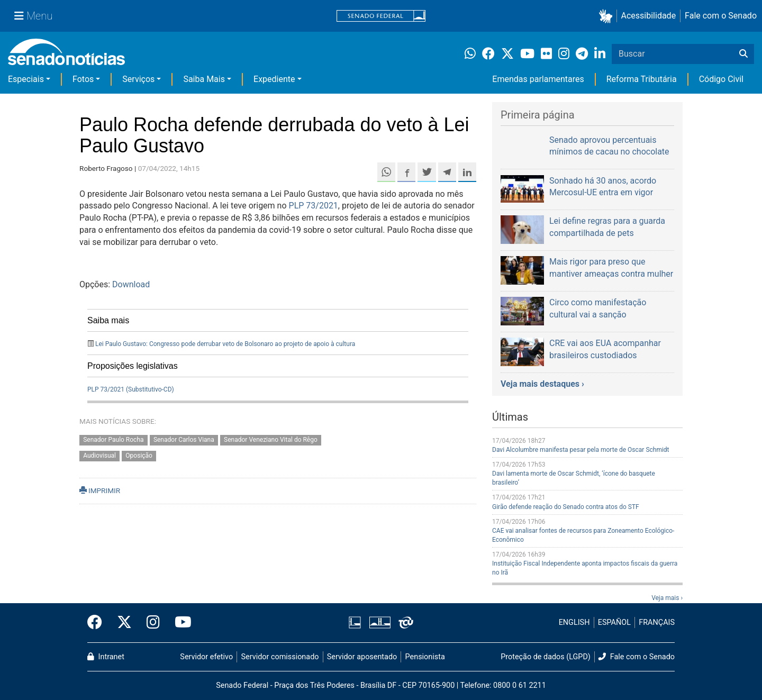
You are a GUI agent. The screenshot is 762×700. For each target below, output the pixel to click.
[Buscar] (743, 54)
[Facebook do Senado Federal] (98, 623)
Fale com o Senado (721, 16)
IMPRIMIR (100, 490)
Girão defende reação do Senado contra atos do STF (566, 507)
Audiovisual (99, 456)
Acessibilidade (649, 16)
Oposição (139, 456)
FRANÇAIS (657, 622)
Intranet (106, 657)
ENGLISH (574, 622)
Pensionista (425, 657)
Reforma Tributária (642, 79)
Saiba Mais (204, 79)
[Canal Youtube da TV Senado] (179, 623)
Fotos (83, 79)
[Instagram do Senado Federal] (153, 623)
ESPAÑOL (614, 622)
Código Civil (721, 79)
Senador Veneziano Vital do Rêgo (271, 440)
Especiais (26, 79)
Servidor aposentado (362, 657)
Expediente (274, 79)
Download (131, 284)
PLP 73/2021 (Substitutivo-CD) (131, 389)
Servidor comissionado (280, 657)
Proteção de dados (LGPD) (546, 657)
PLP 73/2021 (314, 206)
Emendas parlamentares (538, 79)
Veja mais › (667, 598)
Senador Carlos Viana (184, 440)
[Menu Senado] (33, 16)
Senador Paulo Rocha (113, 440)
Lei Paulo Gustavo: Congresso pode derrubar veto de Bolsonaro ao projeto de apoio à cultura (225, 344)
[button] (608, 16)
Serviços (138, 79)
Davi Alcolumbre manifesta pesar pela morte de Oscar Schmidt (581, 450)
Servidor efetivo (206, 657)
